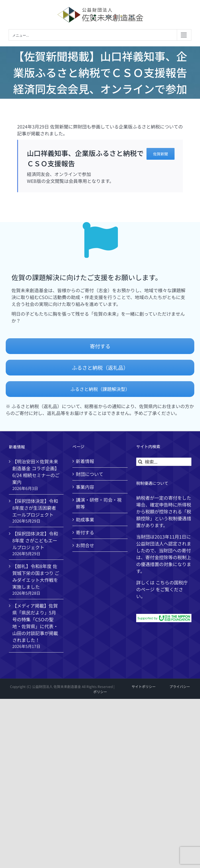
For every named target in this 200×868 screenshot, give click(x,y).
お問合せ (85, 545)
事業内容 (85, 487)
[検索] (140, 462)
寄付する (85, 532)
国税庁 (181, 582)
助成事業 (85, 519)
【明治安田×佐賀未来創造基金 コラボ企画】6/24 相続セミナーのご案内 (36, 472)
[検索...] (164, 462)
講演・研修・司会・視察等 (99, 503)
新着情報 (85, 461)
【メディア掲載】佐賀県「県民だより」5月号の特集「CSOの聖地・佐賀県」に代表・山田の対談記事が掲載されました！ (35, 623)
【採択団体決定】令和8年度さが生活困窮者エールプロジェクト (35, 508)
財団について (90, 474)
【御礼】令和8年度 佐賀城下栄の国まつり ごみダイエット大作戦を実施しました (36, 576)
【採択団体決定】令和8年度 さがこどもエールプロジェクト (35, 540)
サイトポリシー (144, 686)
